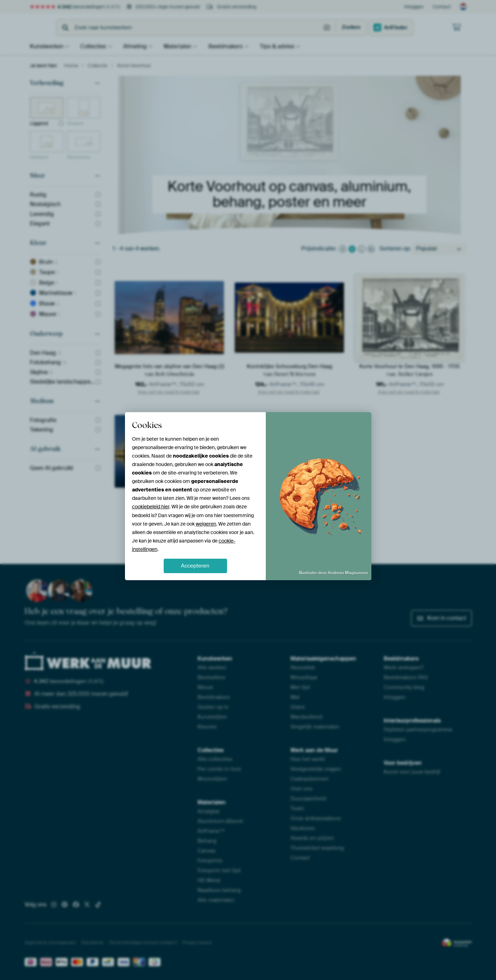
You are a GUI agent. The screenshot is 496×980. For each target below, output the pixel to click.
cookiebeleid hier (151, 507)
